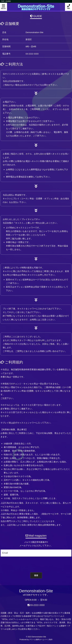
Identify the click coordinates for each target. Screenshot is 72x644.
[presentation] (34, 564)
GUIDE (8, 1)
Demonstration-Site (36, 5)
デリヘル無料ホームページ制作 (41, 640)
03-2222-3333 (37, 605)
